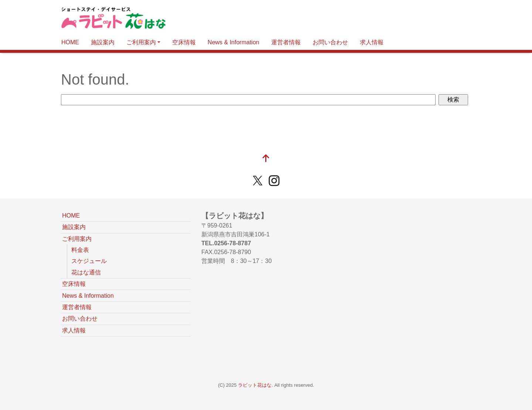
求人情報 (372, 42)
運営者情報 (286, 42)
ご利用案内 (141, 42)
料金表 (80, 250)
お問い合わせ (330, 42)
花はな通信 (86, 272)
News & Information (233, 42)
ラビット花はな (255, 385)
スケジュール (89, 261)
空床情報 (184, 42)
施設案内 (103, 42)
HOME (70, 42)
